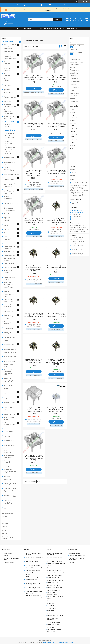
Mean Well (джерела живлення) (31, 580)
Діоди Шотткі (8, 214)
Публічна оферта (9, 562)
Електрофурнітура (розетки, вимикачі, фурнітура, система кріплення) (10, 258)
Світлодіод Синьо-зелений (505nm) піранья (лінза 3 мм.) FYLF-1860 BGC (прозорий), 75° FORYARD (34, 458)
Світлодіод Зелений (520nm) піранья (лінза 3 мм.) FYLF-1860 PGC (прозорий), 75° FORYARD (34, 221)
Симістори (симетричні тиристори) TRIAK (9, 169)
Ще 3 (73, 90)
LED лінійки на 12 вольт (9, 441)
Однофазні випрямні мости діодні (10, 117)
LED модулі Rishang (10, 445)
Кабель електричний (10, 264)
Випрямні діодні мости (54, 601)
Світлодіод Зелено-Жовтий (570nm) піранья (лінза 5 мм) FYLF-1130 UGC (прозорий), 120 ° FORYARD (56, 362)
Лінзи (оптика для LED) (54, 585)
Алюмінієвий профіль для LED (56, 573)
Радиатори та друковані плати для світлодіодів (10, 147)
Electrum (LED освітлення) (34, 568)
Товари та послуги (28, 28)
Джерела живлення (53, 578)
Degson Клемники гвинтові (34, 598)
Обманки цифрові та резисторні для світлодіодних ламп (10, 351)
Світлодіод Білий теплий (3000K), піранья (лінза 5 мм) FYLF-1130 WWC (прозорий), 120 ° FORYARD (34, 269)
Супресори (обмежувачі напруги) (8, 219)
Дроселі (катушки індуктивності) (9, 456)
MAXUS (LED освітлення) (33, 570)
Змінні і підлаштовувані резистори (9, 238)
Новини (4, 527)
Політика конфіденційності (65, 642)
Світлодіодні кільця (53, 568)
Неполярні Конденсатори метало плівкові (9, 91)
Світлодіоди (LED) (9, 122)
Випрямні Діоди (8, 203)
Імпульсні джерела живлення (10, 403)
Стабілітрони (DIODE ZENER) (10, 225)
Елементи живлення (10, 243)
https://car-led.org (77, 210)
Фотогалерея (6, 523)
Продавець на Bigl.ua (45, 641)
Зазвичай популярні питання (8, 538)
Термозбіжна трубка (10, 267)
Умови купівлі (8, 553)
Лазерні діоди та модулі (9, 419)
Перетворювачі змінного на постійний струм (9, 112)
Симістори (51, 603)
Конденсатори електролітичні (52, 594)
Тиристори (51, 606)
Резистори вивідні (9, 233)
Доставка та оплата (70, 28)
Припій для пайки (9, 252)
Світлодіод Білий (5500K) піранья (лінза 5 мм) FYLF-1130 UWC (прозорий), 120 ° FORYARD (56, 221)
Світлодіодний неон (10, 414)
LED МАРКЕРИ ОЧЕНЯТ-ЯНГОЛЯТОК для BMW (10, 471)
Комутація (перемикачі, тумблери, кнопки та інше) (10, 294)
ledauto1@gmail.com (78, 213)
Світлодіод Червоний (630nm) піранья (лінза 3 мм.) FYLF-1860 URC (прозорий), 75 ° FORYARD (56, 172)
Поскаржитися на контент (50, 642)
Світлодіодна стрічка (54, 570)
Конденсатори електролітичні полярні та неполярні (10, 57)
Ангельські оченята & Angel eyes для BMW (10, 496)
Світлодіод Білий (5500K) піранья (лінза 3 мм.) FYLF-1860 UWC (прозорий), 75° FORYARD (34, 78)
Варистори (7, 229)
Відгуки (4, 534)
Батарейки (51, 627)
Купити (35, 89)
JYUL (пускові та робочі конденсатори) (33, 588)
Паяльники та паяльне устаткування (8, 272)
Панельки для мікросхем (8, 323)
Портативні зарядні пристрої (10, 80)
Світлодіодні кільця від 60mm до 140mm (10, 424)
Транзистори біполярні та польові (10, 97)
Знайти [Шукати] (57, 19)
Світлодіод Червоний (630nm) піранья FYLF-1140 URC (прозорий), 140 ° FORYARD (34, 410)
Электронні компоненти (76, 553)
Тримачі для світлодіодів (8, 142)
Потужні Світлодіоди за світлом (9, 137)
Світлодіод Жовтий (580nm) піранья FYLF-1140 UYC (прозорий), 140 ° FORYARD (56, 410)
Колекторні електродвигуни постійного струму (9, 502)
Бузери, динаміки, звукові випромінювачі (9, 451)
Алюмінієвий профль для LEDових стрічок (10, 398)
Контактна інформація (53, 28)
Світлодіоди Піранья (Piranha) (10, 130)
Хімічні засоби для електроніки (9, 247)
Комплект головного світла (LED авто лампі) (10, 339)
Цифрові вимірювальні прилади (8, 198)
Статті (4, 530)
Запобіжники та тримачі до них (9, 300)
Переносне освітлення (7, 75)
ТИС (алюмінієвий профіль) (34, 577)
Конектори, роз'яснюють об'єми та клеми (10, 317)
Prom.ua (54, 639)
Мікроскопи (7, 428)
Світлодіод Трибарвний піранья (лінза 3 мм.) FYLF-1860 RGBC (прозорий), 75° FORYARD (34, 125)
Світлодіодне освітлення (8, 63)
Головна (16, 28)
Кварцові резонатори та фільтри (10, 462)
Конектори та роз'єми (54, 590)
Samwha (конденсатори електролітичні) (33, 584)
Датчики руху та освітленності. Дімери (9, 387)
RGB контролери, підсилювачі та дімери (9, 409)
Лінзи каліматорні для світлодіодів (9, 158)
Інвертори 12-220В (9, 466)
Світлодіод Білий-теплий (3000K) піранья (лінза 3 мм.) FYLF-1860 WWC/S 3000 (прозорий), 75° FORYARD (34, 173)
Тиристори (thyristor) (10, 174)
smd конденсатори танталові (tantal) (10, 328)
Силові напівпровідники (9, 179)
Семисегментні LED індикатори (10, 163)
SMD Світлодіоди (10, 133)
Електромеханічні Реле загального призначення (9, 191)
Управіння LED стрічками (55, 575)
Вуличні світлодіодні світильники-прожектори (10, 69)
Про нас (40, 28)
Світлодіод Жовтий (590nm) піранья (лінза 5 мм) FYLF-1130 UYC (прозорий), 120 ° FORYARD (34, 315)
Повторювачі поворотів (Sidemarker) (8, 478)
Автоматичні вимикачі (8, 508)
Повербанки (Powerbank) (8, 85)
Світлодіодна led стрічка (9, 393)
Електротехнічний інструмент (9, 278)
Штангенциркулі (9, 432)
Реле (49, 613)
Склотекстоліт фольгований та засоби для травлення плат (9, 285)
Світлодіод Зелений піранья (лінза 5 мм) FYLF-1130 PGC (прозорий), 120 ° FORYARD (34, 361)
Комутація (72, 562)
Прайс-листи (6, 520)
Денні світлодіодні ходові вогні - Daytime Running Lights (9, 364)
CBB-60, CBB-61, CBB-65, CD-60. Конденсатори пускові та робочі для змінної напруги (10, 48)
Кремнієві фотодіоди (8, 152)
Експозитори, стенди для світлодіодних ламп (10, 490)
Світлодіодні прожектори (55, 580)
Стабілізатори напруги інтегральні (10, 106)
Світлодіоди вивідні (8, 125)
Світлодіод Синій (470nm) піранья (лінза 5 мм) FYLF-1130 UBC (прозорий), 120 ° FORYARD (56, 315)
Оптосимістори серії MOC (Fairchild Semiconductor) (10, 185)
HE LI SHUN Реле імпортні (33, 596)
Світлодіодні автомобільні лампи (10, 333)
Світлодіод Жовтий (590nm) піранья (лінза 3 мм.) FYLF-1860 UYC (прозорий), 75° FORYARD (56, 78)
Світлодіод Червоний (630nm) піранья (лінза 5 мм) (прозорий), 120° (56, 268)
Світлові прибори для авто (77, 556)
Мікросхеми (7, 101)
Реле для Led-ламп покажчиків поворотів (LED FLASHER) (10, 372)
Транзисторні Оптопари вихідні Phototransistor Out (10, 209)
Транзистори (51, 608)
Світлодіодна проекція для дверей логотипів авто (10, 380)
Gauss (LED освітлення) (33, 565)
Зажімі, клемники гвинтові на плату (9, 311)
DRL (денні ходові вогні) (55, 561)
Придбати (68, 5)
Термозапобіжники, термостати (10, 306)
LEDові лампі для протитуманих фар (9, 345)
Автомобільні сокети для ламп (10, 357)
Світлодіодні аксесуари (8, 436)
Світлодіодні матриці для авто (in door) (10, 484)
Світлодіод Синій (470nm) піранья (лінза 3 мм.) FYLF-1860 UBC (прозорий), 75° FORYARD (56, 125)
